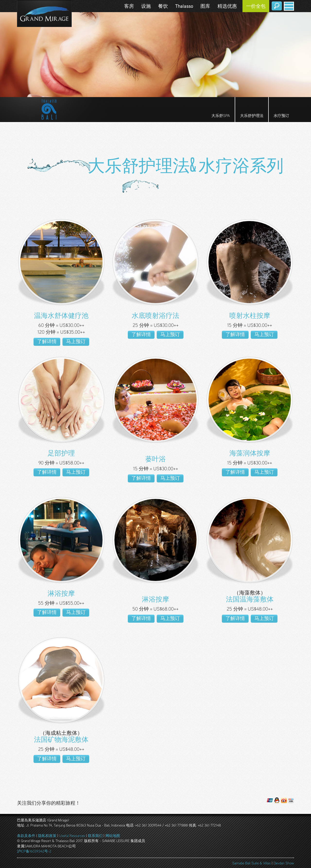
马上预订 (76, 341)
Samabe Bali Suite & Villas (251, 863)
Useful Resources (72, 835)
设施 (146, 6)
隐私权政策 (47, 835)
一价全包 (256, 6)
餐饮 (163, 6)
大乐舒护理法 (252, 116)
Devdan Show (284, 863)
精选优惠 (227, 6)
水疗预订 (281, 116)
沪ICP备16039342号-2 (34, 851)
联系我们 (95, 835)
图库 (205, 6)
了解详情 (47, 341)
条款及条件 (26, 835)
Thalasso (184, 6)
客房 (129, 6)
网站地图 (113, 835)
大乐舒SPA (221, 116)
